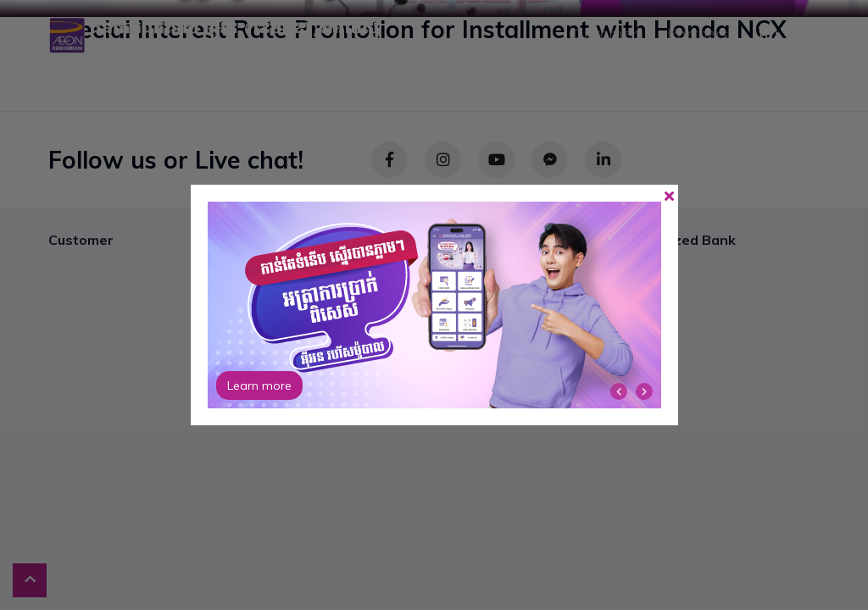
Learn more (259, 385)
